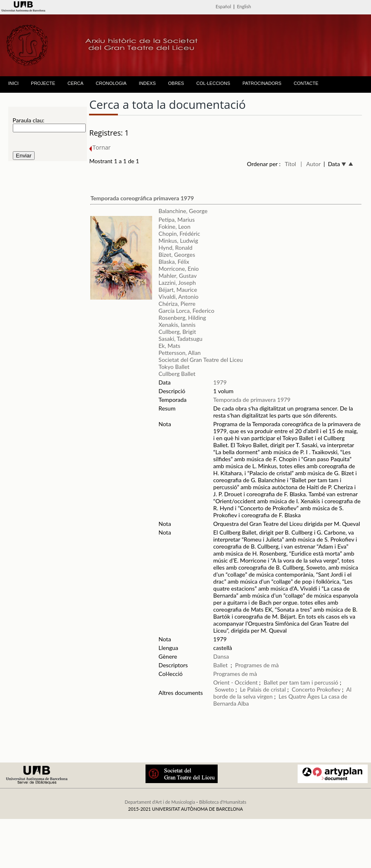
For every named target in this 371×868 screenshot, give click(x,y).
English (244, 6)
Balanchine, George (183, 211)
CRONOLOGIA (111, 83)
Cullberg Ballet (177, 374)
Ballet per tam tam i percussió (302, 682)
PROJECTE (43, 83)
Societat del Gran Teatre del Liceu (201, 360)
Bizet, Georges (177, 255)
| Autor (311, 164)
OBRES (176, 83)
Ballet (220, 665)
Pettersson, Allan (180, 353)
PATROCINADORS (262, 83)
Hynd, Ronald (176, 247)
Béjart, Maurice (178, 290)
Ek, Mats (170, 346)
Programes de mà (257, 665)
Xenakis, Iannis (177, 325)
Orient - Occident (235, 682)
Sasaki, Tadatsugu (181, 339)
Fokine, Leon (175, 226)
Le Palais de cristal (263, 689)
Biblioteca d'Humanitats (223, 802)
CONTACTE (306, 83)
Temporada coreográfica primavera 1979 (142, 198)
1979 (220, 382)
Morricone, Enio (179, 269)
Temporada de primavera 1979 (252, 400)
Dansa (221, 656)
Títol (290, 164)
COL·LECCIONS (213, 83)
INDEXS (147, 83)
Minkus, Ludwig (178, 240)
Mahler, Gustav (178, 276)
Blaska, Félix (174, 262)
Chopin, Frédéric (180, 233)
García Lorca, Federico (187, 311)
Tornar (100, 147)
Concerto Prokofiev (316, 689)
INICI (13, 83)
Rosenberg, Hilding (182, 318)
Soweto (225, 689)
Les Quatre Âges (300, 696)
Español (223, 6)
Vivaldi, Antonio (179, 297)
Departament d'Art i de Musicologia (160, 802)
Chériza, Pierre (177, 304)
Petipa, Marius (177, 219)
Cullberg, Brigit (177, 332)
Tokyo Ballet (174, 367)
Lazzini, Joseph (177, 283)
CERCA (76, 83)
